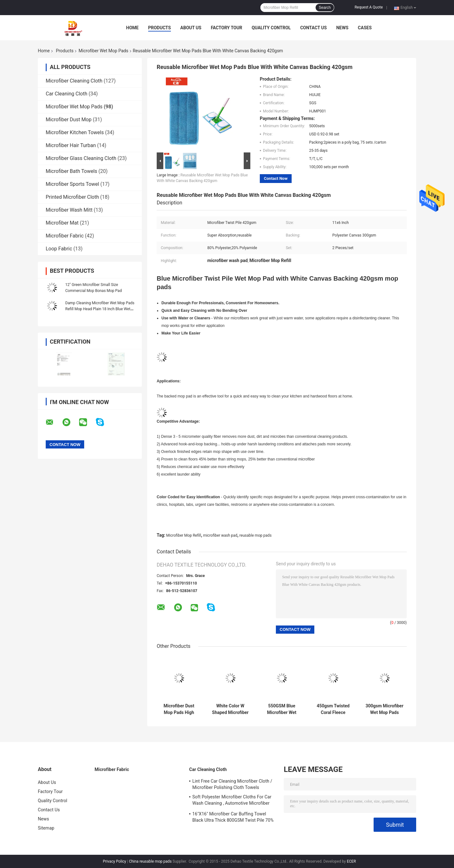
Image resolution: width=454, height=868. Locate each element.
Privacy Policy (114, 861)
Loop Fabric (59, 249)
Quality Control (271, 28)
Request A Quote (369, 7)
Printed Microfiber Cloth (72, 197)
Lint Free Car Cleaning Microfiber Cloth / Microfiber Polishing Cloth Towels (232, 784)
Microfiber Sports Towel (72, 184)
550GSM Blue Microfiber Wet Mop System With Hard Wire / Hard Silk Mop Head (282, 709)
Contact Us (313, 28)
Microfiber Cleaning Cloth (74, 81)
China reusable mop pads (150, 861)
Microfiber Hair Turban (71, 145)
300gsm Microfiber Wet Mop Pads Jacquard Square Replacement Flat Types (384, 709)
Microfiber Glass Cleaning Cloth (81, 158)
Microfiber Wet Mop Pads (103, 51)
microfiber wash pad (220, 535)
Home (132, 28)
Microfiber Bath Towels (71, 171)
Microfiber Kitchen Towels (75, 132)
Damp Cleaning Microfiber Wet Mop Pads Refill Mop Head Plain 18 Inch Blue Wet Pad (100, 309)
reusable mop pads (255, 535)
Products (160, 28)
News (342, 28)
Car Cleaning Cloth (67, 94)
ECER (351, 861)
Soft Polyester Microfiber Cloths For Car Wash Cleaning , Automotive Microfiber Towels (232, 801)
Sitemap (46, 828)
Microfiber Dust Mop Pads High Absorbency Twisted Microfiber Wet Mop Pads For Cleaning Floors (179, 709)
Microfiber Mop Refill (184, 535)
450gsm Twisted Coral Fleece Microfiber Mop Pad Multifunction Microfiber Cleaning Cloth (333, 709)
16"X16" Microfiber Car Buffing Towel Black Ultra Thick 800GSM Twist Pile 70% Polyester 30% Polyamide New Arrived (233, 818)
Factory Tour (227, 28)
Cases (365, 28)
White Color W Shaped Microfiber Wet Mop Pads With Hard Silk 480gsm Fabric (230, 709)
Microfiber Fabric (65, 236)
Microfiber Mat (62, 223)
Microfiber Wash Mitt (69, 210)
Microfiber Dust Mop (69, 120)
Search (325, 8)
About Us (191, 28)
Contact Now (276, 178)
